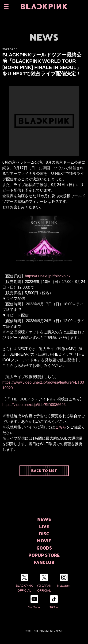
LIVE (44, 526)
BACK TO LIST (44, 470)
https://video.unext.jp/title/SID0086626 (34, 405)
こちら (61, 427)
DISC (44, 534)
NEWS (44, 519)
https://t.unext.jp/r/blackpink (48, 276)
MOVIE (44, 541)
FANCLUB (44, 562)
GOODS (44, 548)
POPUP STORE (44, 555)
